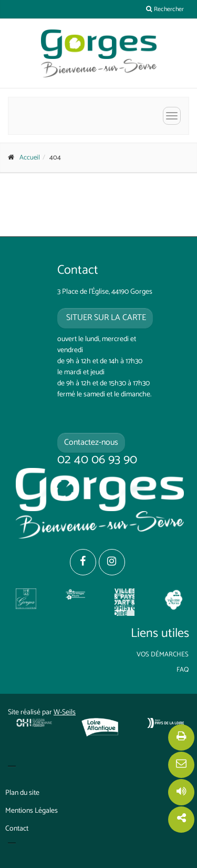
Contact (17, 829)
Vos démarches (163, 655)
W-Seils (65, 712)
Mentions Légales (32, 811)
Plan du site (22, 793)
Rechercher (165, 9)
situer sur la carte (105, 318)
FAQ (183, 670)
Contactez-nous (91, 442)
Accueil (30, 158)
